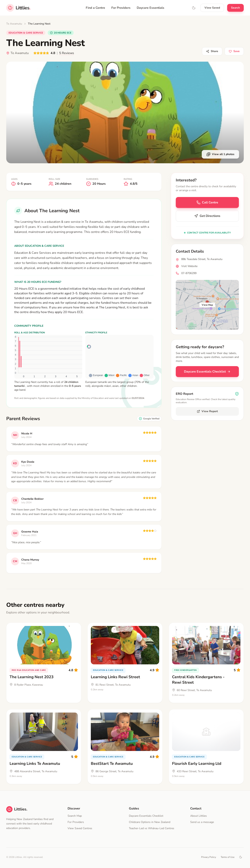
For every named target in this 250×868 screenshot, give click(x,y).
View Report (207, 411)
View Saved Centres (80, 828)
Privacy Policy (209, 857)
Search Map (75, 816)
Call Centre (207, 202)
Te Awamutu (14, 24)
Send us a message (202, 822)
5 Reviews (67, 53)
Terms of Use (228, 857)
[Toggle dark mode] (241, 857)
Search (235, 8)
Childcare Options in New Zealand (150, 822)
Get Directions (207, 216)
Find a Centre (95, 8)
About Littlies (199, 816)
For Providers (121, 8)
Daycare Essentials (150, 8)
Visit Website (189, 266)
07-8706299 (189, 273)
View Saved (212, 8)
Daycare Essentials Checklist (207, 372)
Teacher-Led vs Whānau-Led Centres (152, 828)
